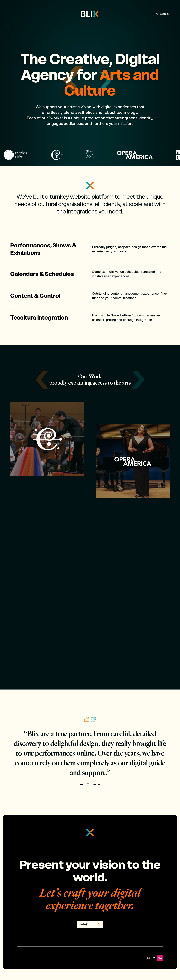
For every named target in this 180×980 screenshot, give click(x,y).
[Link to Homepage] (90, 14)
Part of (155, 971)
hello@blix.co (163, 14)
